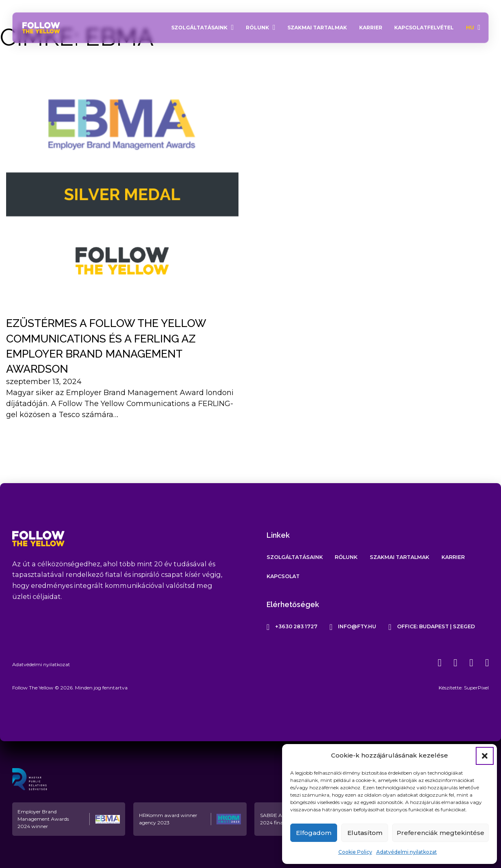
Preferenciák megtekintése (440, 833)
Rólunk (257, 28)
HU (470, 28)
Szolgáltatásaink (199, 28)
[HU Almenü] (479, 28)
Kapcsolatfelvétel (424, 28)
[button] (485, 756)
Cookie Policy (355, 852)
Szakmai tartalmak (317, 28)
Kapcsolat (283, 576)
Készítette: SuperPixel (464, 688)
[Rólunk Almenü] (274, 28)
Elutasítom (365, 833)
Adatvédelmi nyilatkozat (407, 852)
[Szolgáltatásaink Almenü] (233, 28)
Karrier (371, 28)
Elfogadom (314, 833)
